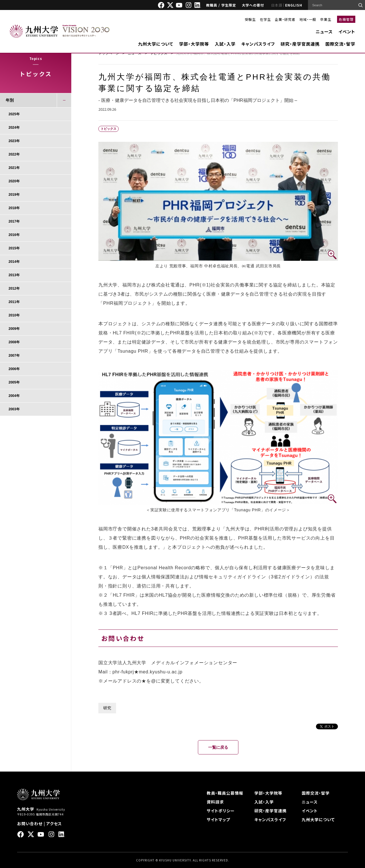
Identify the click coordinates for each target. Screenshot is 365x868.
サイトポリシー (221, 811)
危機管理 (346, 19)
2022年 (14, 154)
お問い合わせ (30, 823)
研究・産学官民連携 (300, 44)
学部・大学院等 (194, 44)
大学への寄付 (253, 5)
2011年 (14, 302)
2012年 (14, 288)
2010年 (14, 315)
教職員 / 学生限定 (221, 5)
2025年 (14, 114)
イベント (347, 32)
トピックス (159, 53)
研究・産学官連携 (270, 811)
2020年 (14, 181)
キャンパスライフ (258, 44)
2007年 (14, 356)
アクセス (54, 823)
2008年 (14, 342)
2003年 (14, 409)
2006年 (14, 369)
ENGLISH (294, 5)
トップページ (109, 53)
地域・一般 (308, 19)
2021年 (14, 168)
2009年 (14, 329)
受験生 (250, 19)
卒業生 (326, 19)
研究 (107, 708)
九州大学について (156, 44)
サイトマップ (218, 819)
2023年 (14, 141)
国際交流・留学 (340, 44)
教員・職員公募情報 (225, 793)
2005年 (14, 382)
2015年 (14, 248)
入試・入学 (225, 44)
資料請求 (215, 802)
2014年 (14, 262)
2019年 (14, 195)
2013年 (14, 275)
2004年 (14, 396)
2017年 (14, 221)
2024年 (14, 128)
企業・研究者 (285, 19)
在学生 (265, 19)
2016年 (14, 235)
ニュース (324, 32)
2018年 (14, 208)
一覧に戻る (218, 747)
